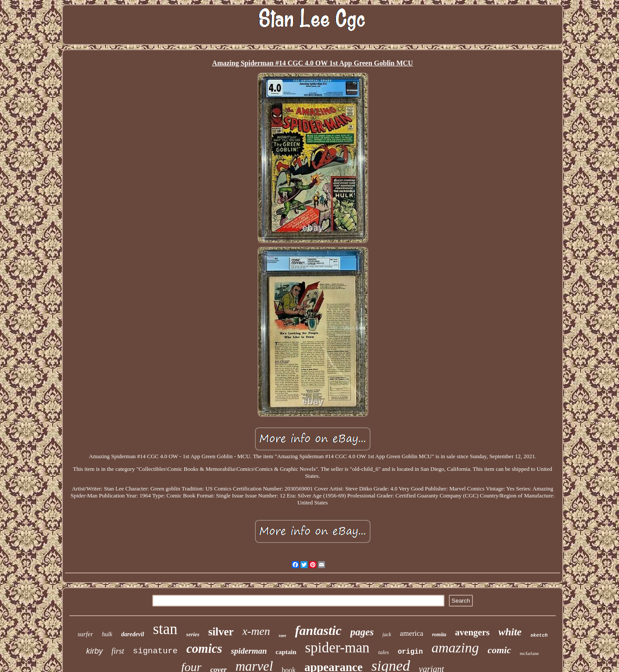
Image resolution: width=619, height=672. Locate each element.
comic (499, 650)
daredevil (133, 634)
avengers (472, 632)
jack (387, 634)
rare (282, 636)
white (510, 632)
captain (286, 652)
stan (165, 629)
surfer (85, 634)
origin (410, 652)
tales (384, 652)
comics (204, 648)
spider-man (337, 648)
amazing (455, 648)
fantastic (318, 630)
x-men (256, 631)
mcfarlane (529, 653)
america (412, 633)
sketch (539, 635)
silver (221, 632)
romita (439, 634)
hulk (107, 634)
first (118, 651)
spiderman (249, 651)
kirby (95, 651)
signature (156, 651)
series (193, 634)
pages (362, 632)
